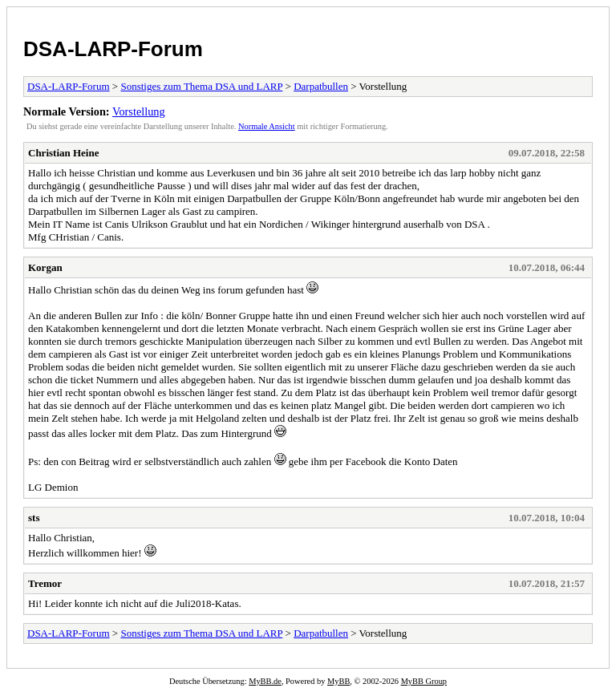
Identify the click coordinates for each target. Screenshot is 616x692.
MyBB (338, 681)
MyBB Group (424, 681)
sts (34, 518)
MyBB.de (265, 681)
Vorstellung (139, 111)
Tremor (45, 583)
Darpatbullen (321, 86)
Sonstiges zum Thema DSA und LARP (201, 86)
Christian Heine (63, 153)
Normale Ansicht (267, 126)
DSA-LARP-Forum (113, 49)
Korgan (45, 267)
